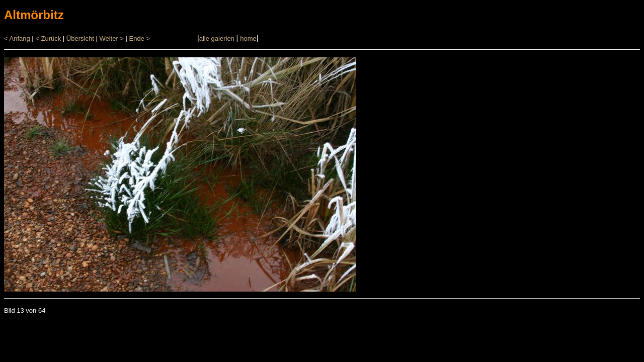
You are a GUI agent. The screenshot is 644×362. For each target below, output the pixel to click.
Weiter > (111, 38)
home (248, 38)
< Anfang (17, 38)
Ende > (140, 38)
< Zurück (48, 38)
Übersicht (80, 38)
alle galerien (217, 38)
